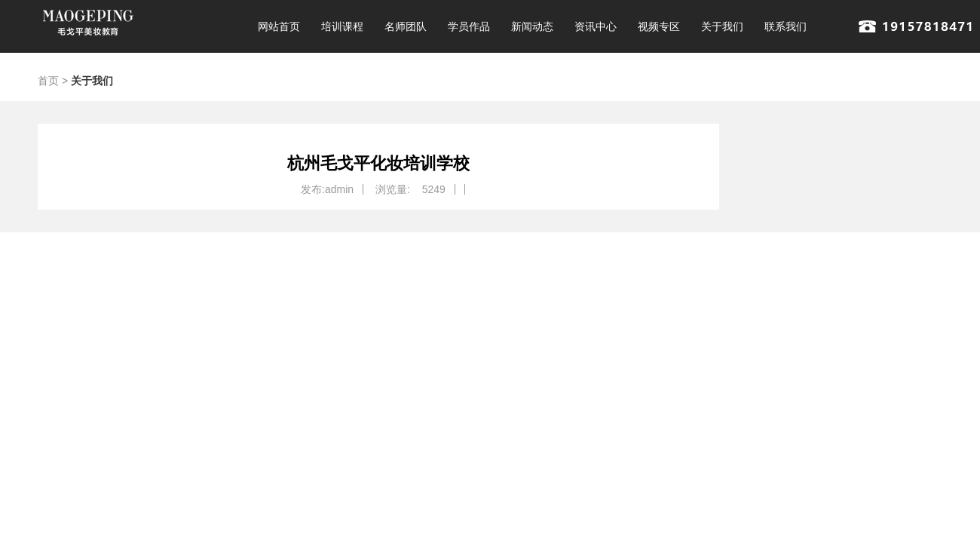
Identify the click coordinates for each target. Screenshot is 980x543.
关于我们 (722, 26)
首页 (48, 81)
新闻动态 (532, 26)
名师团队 (406, 26)
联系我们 (786, 26)
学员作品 (469, 26)
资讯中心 (596, 26)
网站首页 (279, 26)
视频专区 (659, 26)
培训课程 (342, 26)
